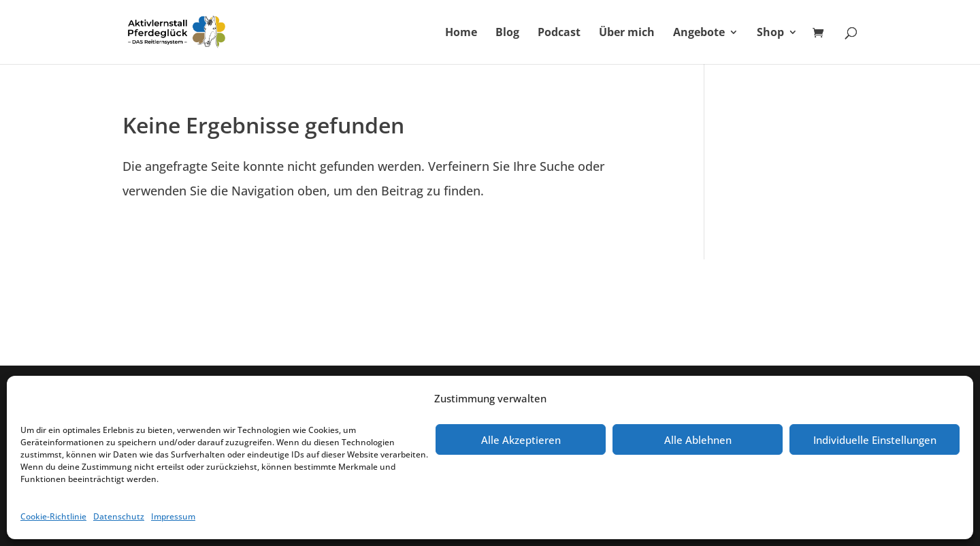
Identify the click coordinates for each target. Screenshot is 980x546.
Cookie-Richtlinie (53, 516)
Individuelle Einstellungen (875, 440)
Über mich (627, 33)
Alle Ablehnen (698, 440)
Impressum (173, 516)
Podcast (559, 33)
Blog (507, 33)
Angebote (699, 33)
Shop (770, 33)
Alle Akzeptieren (521, 440)
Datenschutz (119, 516)
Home (461, 33)
